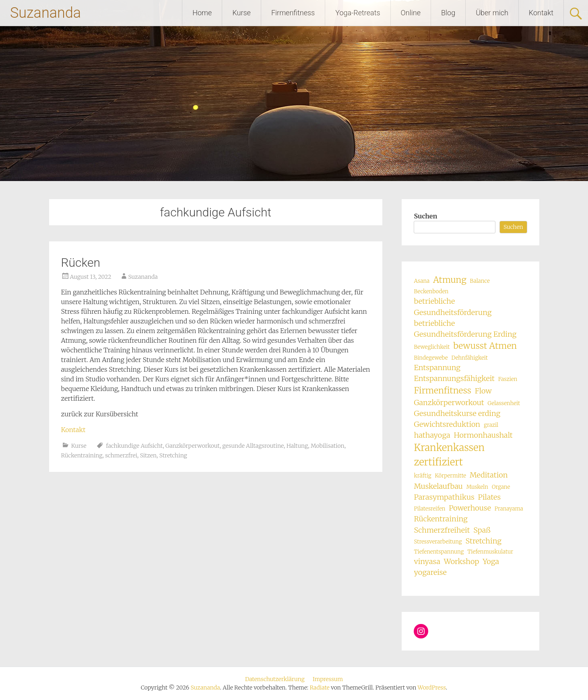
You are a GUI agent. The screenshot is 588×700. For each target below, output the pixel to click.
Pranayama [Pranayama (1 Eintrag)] (509, 509)
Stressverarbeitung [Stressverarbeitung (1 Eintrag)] (438, 542)
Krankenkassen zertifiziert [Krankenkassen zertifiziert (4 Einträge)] (449, 455)
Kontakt (541, 13)
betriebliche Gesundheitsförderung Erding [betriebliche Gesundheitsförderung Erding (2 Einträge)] (465, 329)
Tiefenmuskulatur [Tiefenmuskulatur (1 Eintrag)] (490, 552)
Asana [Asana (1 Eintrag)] (422, 281)
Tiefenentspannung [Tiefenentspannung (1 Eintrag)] (439, 552)
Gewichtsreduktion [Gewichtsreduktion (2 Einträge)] (447, 424)
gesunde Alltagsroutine (253, 446)
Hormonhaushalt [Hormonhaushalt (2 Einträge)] (483, 435)
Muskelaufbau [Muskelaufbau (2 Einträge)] (438, 486)
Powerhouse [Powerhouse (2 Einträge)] (470, 508)
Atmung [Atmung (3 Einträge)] (450, 280)
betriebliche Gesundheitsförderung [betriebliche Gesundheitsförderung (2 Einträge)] (453, 307)
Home (202, 13)
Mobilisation (328, 446)
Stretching (173, 455)
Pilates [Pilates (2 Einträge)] (489, 497)
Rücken (81, 262)
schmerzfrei (121, 455)
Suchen (425, 216)
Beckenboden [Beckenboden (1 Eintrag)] (431, 291)
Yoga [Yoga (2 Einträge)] (491, 561)
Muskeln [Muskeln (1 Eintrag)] (477, 487)
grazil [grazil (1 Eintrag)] (491, 425)
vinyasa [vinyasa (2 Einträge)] (427, 561)
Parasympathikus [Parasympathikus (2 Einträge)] (444, 497)
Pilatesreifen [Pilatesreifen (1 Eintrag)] (429, 509)
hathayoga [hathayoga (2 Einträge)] (432, 435)
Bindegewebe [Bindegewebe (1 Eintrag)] (431, 358)
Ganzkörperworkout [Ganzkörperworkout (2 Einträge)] (449, 402)
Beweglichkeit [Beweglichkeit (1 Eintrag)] (432, 347)
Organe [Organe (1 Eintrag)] (501, 487)
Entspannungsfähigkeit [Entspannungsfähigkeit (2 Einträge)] (454, 378)
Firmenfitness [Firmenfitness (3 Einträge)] (442, 390)
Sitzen (148, 455)
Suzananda (45, 13)
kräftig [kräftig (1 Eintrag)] (422, 476)
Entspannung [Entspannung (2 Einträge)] (437, 367)
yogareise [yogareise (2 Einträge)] (430, 572)
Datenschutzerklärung (275, 679)
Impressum (328, 679)
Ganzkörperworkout (193, 446)
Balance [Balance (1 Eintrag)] (480, 281)
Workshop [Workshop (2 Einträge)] (462, 561)
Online (411, 13)
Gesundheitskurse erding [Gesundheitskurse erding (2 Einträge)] (457, 413)
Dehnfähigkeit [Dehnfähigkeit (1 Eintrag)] (469, 358)
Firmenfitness (293, 13)
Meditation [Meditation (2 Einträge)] (489, 475)
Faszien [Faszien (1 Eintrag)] (508, 379)
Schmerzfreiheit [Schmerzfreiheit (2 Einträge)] (442, 530)
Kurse (241, 13)
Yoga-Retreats (358, 13)
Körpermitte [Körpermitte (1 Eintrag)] (450, 476)
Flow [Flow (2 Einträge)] (483, 391)
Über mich (492, 13)
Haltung (297, 446)
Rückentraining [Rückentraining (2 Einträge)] (440, 519)
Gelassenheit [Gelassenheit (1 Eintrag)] (504, 403)
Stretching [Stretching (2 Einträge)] (483, 541)
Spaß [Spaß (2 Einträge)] (482, 530)
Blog (448, 13)
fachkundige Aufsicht (134, 446)
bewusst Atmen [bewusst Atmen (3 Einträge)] (485, 346)
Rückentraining (82, 455)
